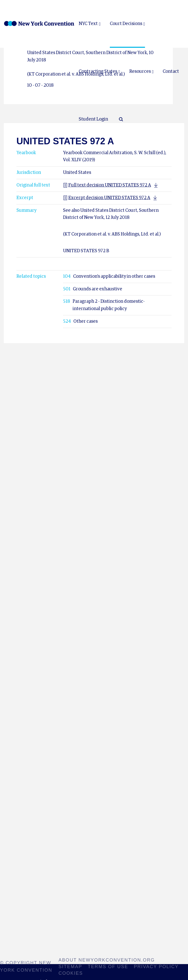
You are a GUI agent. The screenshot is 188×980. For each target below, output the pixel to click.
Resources (140, 72)
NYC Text (88, 24)
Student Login (93, 119)
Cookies (71, 973)
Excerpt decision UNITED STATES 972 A (107, 198)
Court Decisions (126, 24)
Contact (171, 72)
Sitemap (70, 967)
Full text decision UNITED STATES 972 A (107, 185)
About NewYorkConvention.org (107, 960)
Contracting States (98, 72)
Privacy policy (156, 967)
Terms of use (108, 967)
